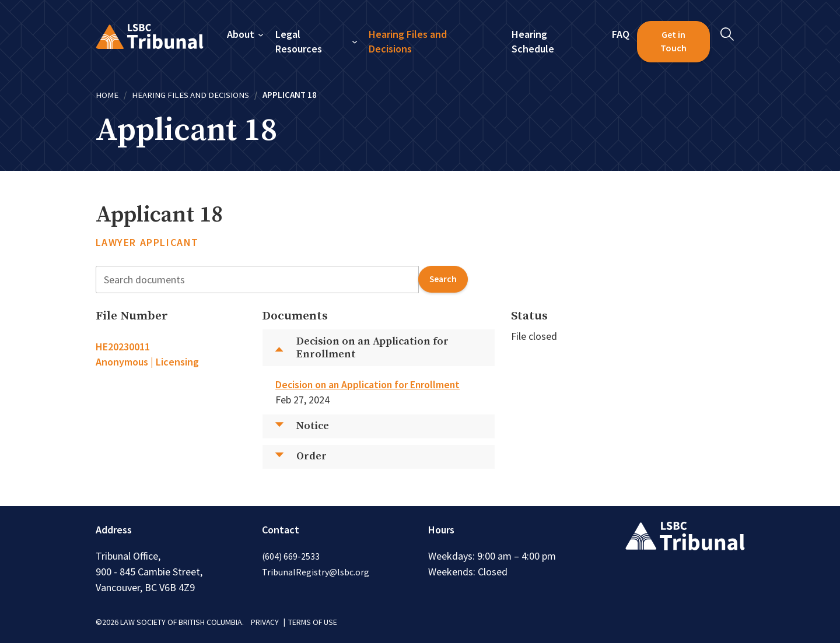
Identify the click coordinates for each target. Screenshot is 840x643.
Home (107, 95)
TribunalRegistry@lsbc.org (316, 571)
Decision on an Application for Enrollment (370, 384)
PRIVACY (265, 621)
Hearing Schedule (533, 42)
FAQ (621, 34)
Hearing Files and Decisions (408, 42)
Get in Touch (673, 41)
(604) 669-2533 (291, 556)
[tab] (171, 354)
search (442, 279)
